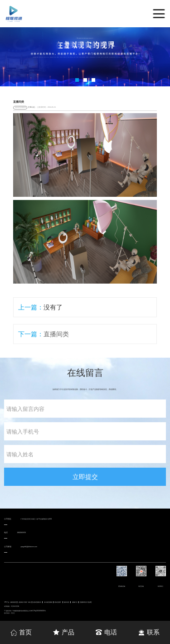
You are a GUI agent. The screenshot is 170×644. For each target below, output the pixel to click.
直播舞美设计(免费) (86, 602)
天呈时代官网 (15, 606)
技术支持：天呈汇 (10, 613)
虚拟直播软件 (37, 602)
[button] (77, 80)
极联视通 (13, 602)
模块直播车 (58, 602)
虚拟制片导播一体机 (25, 602)
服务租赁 (67, 602)
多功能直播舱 (48, 602)
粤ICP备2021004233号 (38, 611)
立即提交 (85, 477)
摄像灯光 (75, 602)
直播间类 (56, 334)
